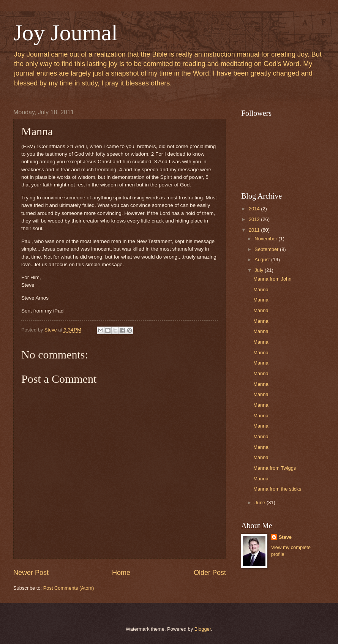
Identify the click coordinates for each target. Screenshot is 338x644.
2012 (255, 219)
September (267, 249)
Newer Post (31, 573)
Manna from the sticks (277, 489)
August (263, 260)
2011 (255, 230)
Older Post (210, 573)
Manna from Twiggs (275, 468)
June (261, 503)
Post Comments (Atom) (69, 588)
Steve (285, 537)
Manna (261, 290)
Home (121, 573)
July (259, 270)
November (266, 239)
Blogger (203, 629)
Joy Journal (66, 33)
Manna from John (272, 279)
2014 (255, 209)
